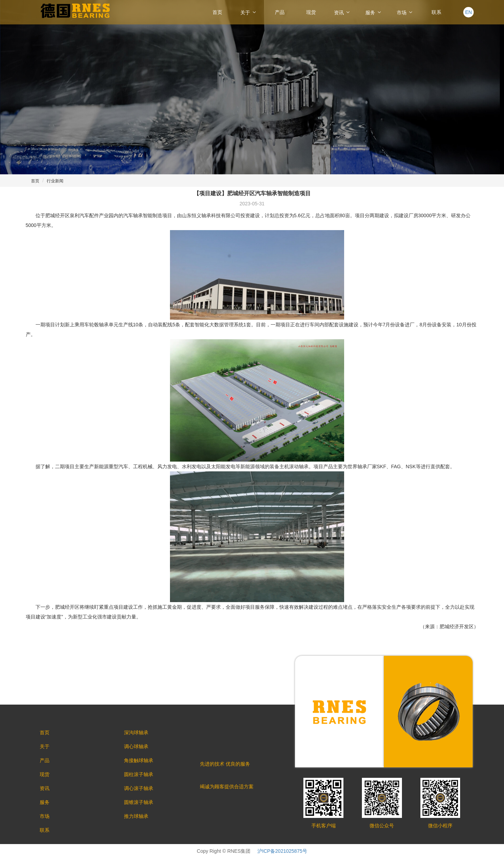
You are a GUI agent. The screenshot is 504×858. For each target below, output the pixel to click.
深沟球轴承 (136, 732)
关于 (249, 12)
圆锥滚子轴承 (139, 802)
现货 (311, 12)
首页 (217, 12)
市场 (405, 12)
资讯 (342, 12)
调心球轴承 (136, 746)
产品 (280, 12)
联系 (436, 12)
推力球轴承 (136, 816)
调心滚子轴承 (139, 788)
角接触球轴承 (139, 760)
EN (468, 12)
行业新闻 (55, 181)
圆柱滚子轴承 (139, 774)
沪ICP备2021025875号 (282, 851)
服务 (374, 12)
